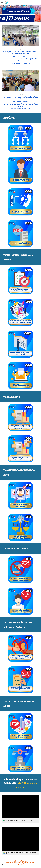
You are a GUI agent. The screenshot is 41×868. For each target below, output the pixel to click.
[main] (20, 58)
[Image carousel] (20, 37)
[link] (20, 809)
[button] (2, 2)
